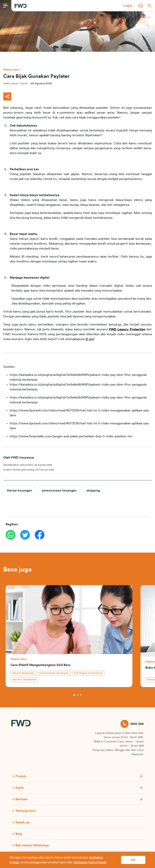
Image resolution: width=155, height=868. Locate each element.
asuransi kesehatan (24, 680)
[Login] (128, 6)
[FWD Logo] (21, 6)
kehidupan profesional (88, 673)
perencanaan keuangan (59, 491)
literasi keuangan (19, 491)
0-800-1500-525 (133, 733)
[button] (128, 6)
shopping (93, 491)
